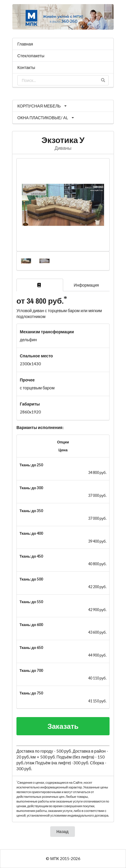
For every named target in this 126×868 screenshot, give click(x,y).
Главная (25, 44)
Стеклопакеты (31, 56)
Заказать (63, 726)
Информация (86, 285)
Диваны (63, 148)
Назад (63, 831)
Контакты (26, 67)
